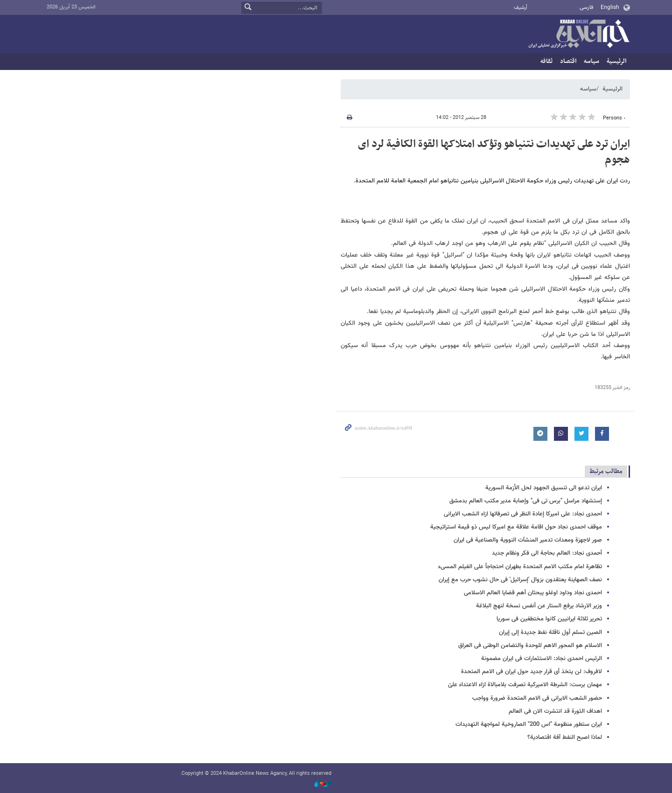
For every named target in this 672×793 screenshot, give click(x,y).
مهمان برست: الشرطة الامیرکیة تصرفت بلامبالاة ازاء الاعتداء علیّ (525, 685)
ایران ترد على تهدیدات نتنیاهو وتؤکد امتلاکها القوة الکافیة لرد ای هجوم (494, 152)
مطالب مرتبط (606, 471)
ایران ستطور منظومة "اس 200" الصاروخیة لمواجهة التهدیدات (529, 724)
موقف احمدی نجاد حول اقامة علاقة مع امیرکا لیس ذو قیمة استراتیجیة (516, 527)
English (610, 7)
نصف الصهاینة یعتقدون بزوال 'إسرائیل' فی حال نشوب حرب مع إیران (520, 580)
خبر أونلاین (579, 35)
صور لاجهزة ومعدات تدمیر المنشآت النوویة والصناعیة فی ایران (528, 540)
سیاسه (591, 61)
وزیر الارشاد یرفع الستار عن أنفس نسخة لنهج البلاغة (539, 606)
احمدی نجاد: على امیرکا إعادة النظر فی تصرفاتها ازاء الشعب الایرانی (523, 514)
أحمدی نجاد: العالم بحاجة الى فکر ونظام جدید (547, 553)
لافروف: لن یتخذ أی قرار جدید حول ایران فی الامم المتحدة (532, 672)
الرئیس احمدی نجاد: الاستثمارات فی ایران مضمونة (542, 659)
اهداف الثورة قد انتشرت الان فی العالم (555, 711)
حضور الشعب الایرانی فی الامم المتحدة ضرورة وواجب (537, 698)
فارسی (586, 7)
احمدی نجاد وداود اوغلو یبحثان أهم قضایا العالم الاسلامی (533, 593)
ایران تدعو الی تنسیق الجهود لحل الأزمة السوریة (544, 488)
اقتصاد (568, 61)
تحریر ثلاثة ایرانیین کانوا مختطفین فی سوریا (549, 619)
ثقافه (546, 61)
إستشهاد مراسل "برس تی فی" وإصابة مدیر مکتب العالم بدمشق (526, 501)
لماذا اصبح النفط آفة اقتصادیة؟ (565, 737)
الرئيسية (616, 61)
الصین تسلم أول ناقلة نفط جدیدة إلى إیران (550, 633)
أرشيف (521, 8)
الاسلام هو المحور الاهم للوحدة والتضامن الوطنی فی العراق (530, 646)
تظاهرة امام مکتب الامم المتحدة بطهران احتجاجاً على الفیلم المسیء (520, 567)
